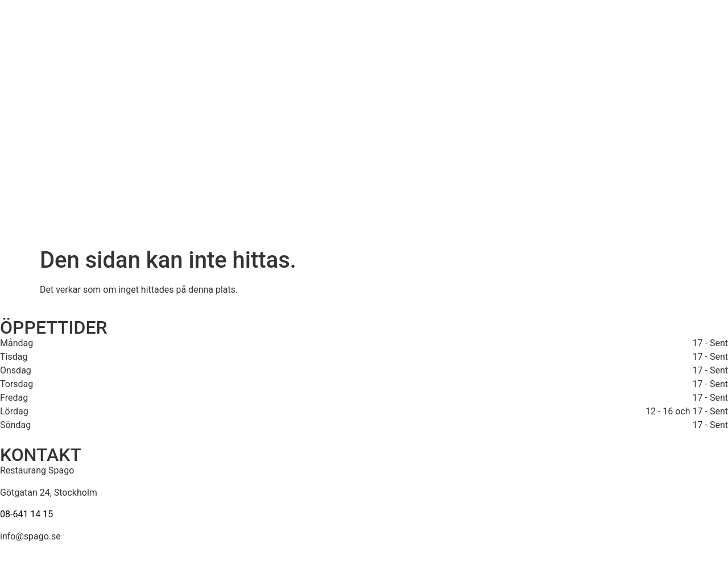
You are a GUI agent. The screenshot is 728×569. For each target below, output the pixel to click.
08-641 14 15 (26, 514)
